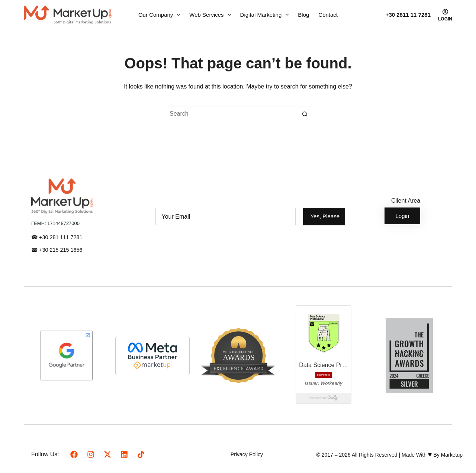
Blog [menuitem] (303, 15)
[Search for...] (231, 114)
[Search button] (305, 114)
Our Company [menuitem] (161, 15)
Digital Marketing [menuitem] (266, 15)
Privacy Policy (247, 454)
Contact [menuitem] (328, 15)
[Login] (445, 15)
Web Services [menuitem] (211, 15)
